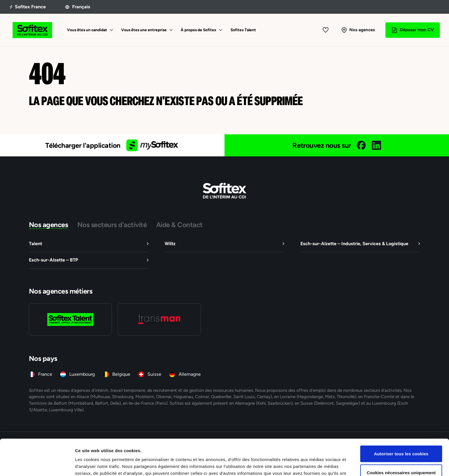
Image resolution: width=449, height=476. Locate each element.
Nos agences (49, 225)
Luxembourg (82, 374)
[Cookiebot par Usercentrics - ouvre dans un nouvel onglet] (37, 465)
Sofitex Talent (243, 30)
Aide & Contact (179, 225)
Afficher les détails (315, 465)
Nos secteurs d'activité (112, 225)
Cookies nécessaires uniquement (401, 439)
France (45, 374)
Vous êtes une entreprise (144, 30)
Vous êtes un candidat (87, 30)
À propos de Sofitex (198, 30)
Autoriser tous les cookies (401, 420)
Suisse (154, 374)
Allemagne (190, 374)
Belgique (121, 374)
